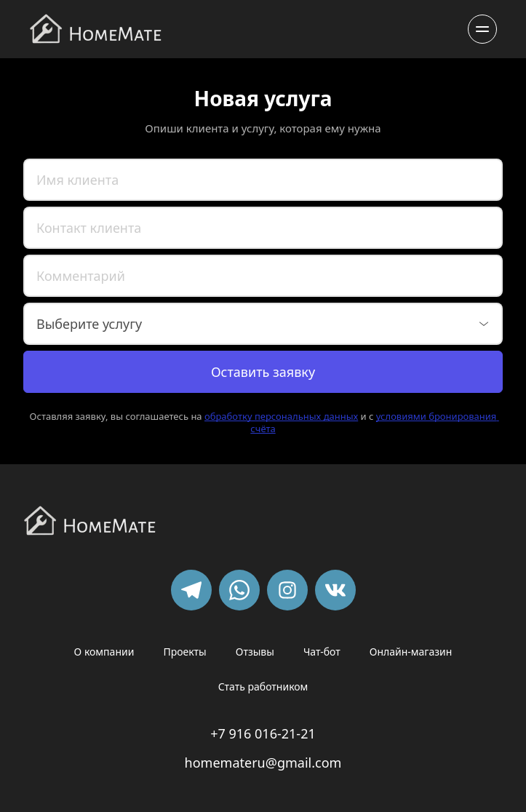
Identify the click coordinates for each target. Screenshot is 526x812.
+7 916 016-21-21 (263, 733)
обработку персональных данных (281, 416)
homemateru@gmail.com (263, 763)
